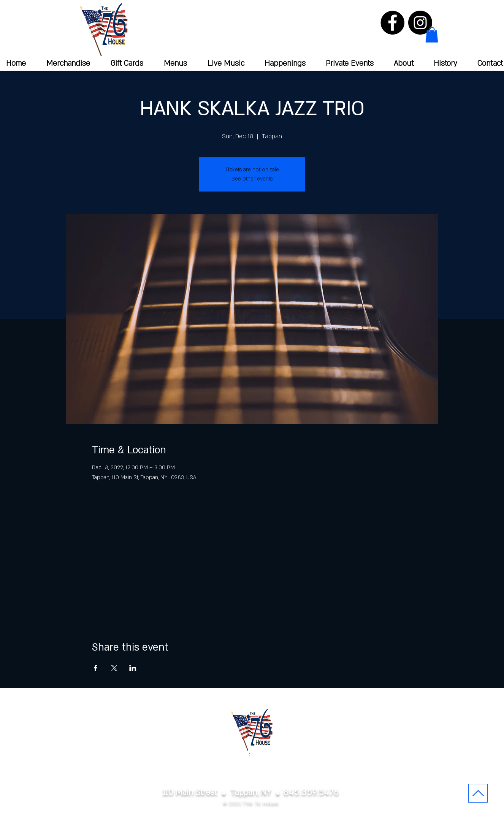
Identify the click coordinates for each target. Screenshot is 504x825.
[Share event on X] (114, 668)
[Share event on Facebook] (96, 668)
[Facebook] (392, 23)
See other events (252, 179)
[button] (432, 35)
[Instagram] (420, 23)
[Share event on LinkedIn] (133, 668)
